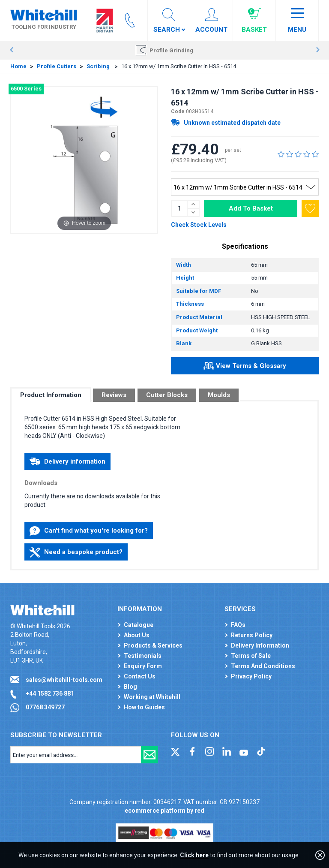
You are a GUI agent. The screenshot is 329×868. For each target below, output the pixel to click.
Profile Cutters (57, 66)
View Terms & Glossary (245, 367)
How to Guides (144, 707)
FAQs (238, 625)
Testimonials (143, 656)
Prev (11, 50)
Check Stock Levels (199, 225)
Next (318, 50)
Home (18, 66)
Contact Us (140, 676)
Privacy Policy (251, 676)
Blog (130, 687)
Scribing (99, 66)
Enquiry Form (143, 666)
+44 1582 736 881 (50, 693)
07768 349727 (45, 707)
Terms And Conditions (263, 666)
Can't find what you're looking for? (89, 531)
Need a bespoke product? (76, 552)
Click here (194, 855)
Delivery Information (260, 645)
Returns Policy (252, 635)
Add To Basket (251, 208)
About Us (137, 635)
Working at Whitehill (152, 697)
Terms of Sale (251, 656)
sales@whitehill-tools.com (64, 680)
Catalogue (139, 625)
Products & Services (153, 645)
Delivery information (67, 461)
